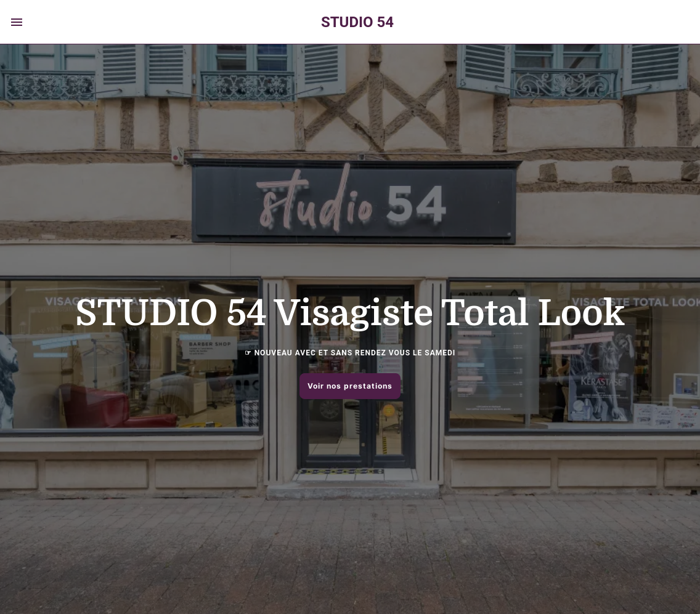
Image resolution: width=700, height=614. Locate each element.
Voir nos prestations (350, 386)
